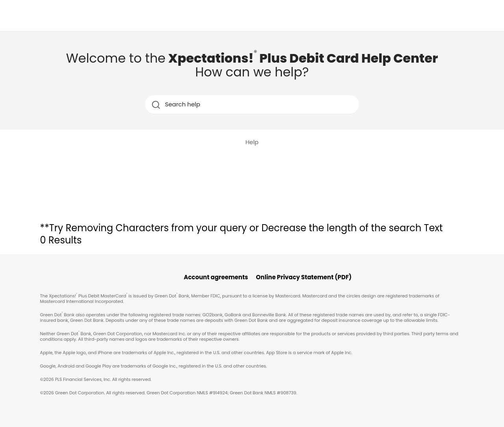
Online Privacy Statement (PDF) (304, 277)
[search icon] (156, 105)
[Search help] (253, 105)
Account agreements (216, 277)
